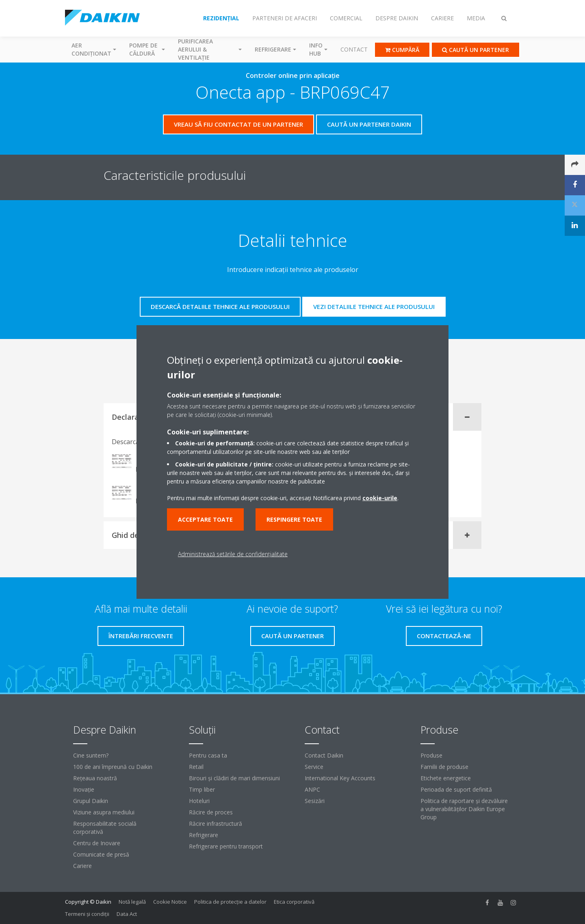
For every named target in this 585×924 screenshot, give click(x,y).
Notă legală (132, 902)
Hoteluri (199, 801)
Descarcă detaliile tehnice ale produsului (220, 307)
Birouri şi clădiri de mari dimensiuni (234, 778)
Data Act (127, 914)
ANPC (312, 789)
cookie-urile (380, 498)
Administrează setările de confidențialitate (233, 554)
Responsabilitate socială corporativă (105, 828)
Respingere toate (294, 519)
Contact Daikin (324, 755)
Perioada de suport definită (456, 789)
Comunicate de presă (101, 854)
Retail (196, 767)
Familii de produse (444, 767)
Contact (354, 49)
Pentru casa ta (208, 755)
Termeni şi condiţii (87, 914)
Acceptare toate (205, 519)
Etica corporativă (294, 902)
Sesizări (315, 801)
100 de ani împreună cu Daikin (113, 767)
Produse (431, 755)
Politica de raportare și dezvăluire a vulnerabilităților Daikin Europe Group (464, 809)
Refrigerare (204, 835)
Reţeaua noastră (95, 778)
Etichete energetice (446, 778)
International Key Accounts (340, 778)
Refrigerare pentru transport (226, 846)
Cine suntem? (91, 755)
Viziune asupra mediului (104, 812)
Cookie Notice (170, 902)
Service (314, 767)
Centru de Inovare (97, 843)
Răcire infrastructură (216, 824)
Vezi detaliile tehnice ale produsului (374, 307)
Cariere (82, 866)
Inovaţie (84, 789)
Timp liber (202, 789)
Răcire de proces (211, 812)
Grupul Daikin (91, 801)
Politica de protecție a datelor (230, 902)
